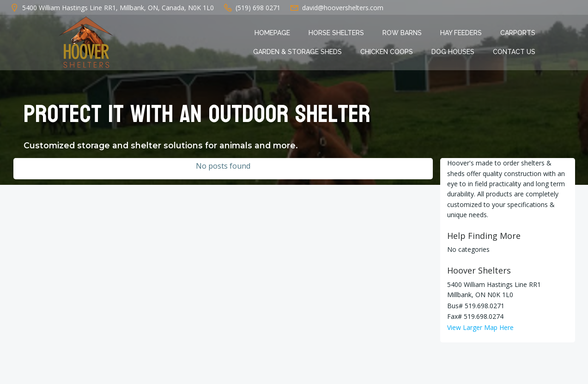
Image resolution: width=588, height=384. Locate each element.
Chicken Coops (387, 52)
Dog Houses (453, 52)
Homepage (272, 33)
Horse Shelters (336, 33)
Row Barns (402, 33)
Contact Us (514, 52)
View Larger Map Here (480, 327)
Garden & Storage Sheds (297, 52)
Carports (518, 33)
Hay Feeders (461, 33)
